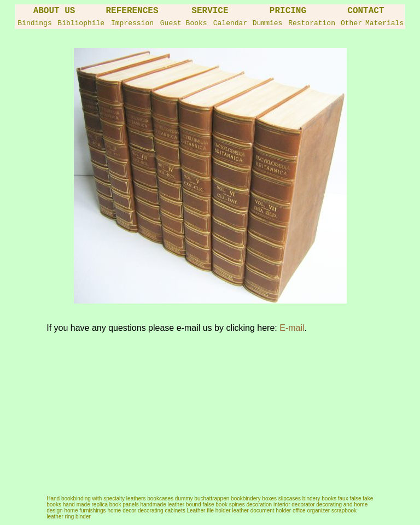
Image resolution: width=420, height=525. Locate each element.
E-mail (292, 328)
